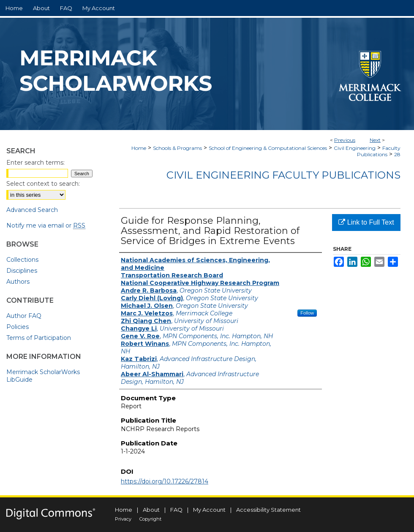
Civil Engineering (355, 148)
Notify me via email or (46, 225)
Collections (22, 260)
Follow (307, 313)
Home (139, 148)
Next (375, 140)
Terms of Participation (39, 338)
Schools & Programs (177, 148)
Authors (18, 282)
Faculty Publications (379, 151)
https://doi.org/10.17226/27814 (165, 481)
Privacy (123, 519)
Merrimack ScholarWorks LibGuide (43, 376)
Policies (18, 327)
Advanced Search (32, 210)
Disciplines (22, 271)
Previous (345, 140)
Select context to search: (43, 184)
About (151, 510)
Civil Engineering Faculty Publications (283, 175)
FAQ (176, 510)
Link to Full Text (366, 222)
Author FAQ (24, 316)
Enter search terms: (35, 163)
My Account (209, 510)
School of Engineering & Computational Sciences (268, 148)
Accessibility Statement (268, 510)
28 (397, 154)
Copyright (150, 519)
